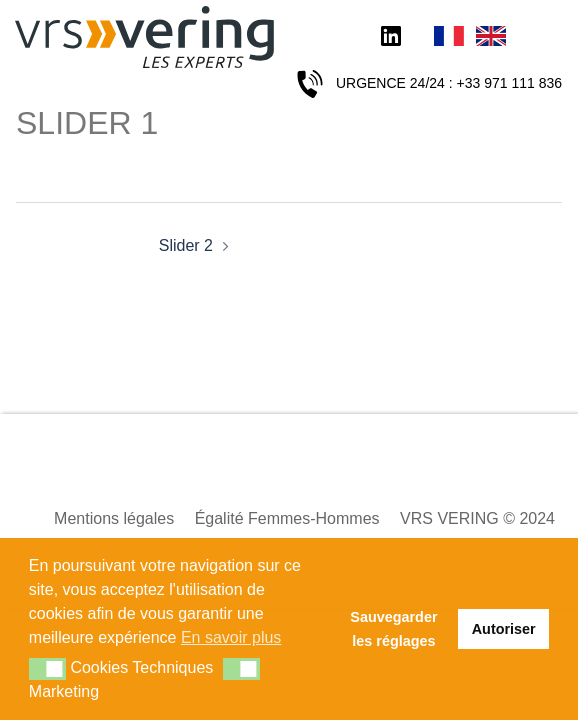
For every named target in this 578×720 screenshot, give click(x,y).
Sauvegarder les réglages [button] (393, 629)
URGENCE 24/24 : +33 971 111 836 (449, 83)
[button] (47, 669)
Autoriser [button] (504, 629)
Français (449, 38)
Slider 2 (186, 245)
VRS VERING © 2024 (477, 518)
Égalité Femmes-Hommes (287, 518)
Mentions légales (114, 518)
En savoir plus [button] (231, 637)
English (491, 38)
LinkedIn (391, 38)
